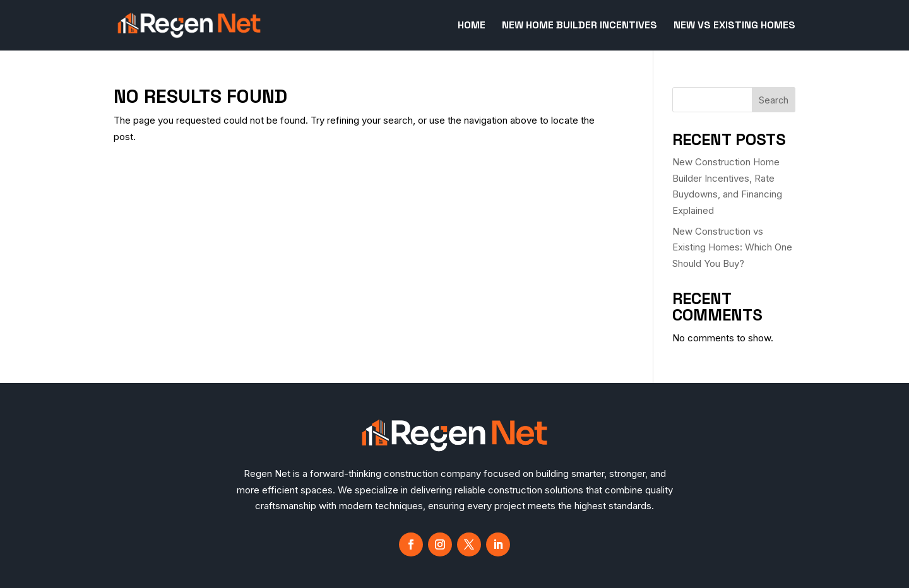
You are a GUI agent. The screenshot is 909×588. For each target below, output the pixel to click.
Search (774, 100)
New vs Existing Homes (734, 26)
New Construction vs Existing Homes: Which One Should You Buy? (732, 247)
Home (472, 26)
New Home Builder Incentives (579, 26)
